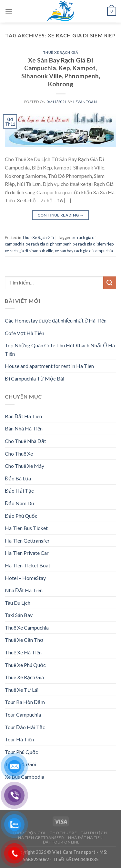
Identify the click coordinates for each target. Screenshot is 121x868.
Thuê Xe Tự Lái (22, 690)
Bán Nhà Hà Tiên (24, 428)
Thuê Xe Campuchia (27, 627)
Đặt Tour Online (61, 842)
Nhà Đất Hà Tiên (24, 590)
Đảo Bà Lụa (18, 478)
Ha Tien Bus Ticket (26, 528)
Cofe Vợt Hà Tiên (25, 333)
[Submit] (110, 283)
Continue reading (61, 215)
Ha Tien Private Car (27, 553)
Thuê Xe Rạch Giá (61, 52)
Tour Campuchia (23, 714)
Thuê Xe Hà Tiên (23, 652)
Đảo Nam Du (19, 503)
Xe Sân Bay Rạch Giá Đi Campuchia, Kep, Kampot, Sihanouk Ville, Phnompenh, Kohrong (61, 72)
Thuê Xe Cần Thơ (24, 640)
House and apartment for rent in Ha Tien (49, 366)
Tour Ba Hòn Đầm (25, 702)
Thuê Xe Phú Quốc (25, 665)
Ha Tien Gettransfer (27, 540)
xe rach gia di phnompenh (49, 244)
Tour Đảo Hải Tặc (25, 727)
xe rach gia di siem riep (93, 244)
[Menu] (9, 11)
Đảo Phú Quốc (21, 516)
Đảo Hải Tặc (19, 491)
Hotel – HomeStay (25, 578)
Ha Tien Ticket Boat (28, 565)
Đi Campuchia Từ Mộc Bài (35, 378)
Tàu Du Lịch (18, 603)
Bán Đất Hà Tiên (23, 416)
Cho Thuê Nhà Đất (25, 441)
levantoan (85, 102)
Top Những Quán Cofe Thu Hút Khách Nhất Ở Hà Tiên (60, 349)
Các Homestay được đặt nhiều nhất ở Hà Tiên (56, 320)
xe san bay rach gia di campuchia (84, 251)
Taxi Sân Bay (19, 615)
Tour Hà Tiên (19, 739)
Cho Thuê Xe (19, 453)
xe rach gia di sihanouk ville (29, 251)
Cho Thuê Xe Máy (25, 466)
